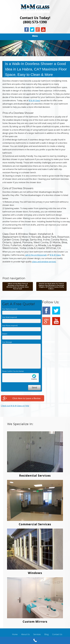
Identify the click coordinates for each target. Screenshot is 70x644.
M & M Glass (34, 100)
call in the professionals (36, 255)
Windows (35, 573)
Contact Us (57, 634)
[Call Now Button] (35, 640)
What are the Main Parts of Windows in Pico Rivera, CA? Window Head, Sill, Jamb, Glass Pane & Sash (18, 286)
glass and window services (44, 262)
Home (15, 634)
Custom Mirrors (35, 621)
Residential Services (35, 475)
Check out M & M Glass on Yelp (15, 406)
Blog (47, 634)
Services (37, 634)
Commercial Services (35, 524)
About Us (25, 634)
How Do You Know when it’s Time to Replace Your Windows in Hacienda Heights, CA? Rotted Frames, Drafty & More (51, 286)
